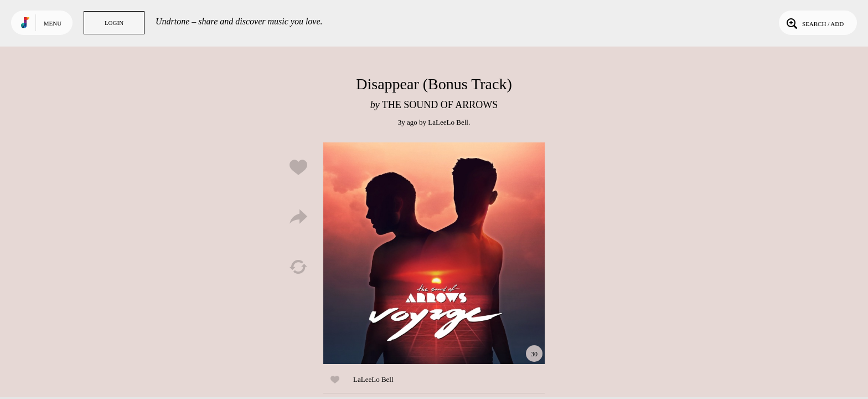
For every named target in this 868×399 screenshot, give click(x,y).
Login (114, 23)
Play (434, 253)
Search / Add (814, 23)
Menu (53, 23)
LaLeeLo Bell (448, 122)
